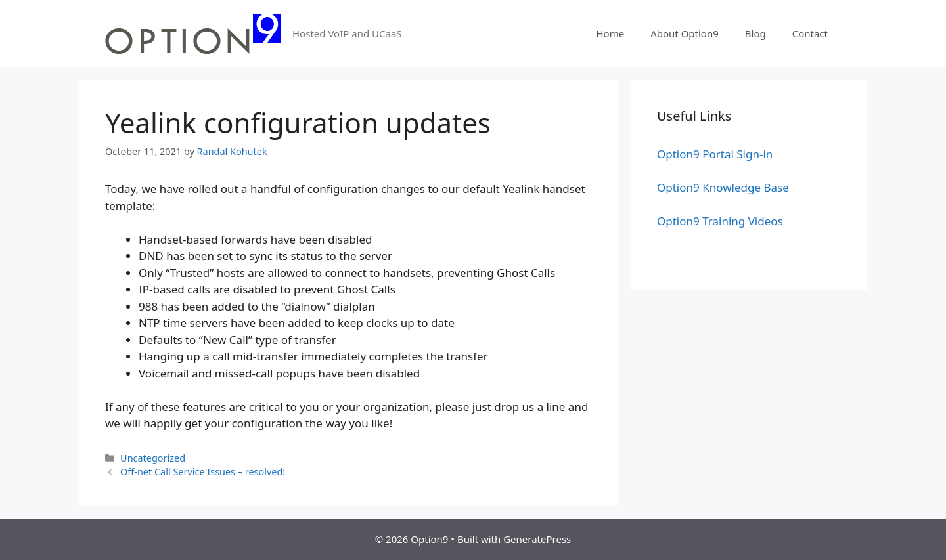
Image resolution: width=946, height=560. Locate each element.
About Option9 (685, 33)
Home (610, 33)
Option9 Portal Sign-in (715, 154)
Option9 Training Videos (720, 221)
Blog (755, 33)
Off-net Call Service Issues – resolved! (203, 472)
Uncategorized (153, 458)
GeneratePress (537, 539)
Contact (810, 33)
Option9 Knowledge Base (723, 187)
